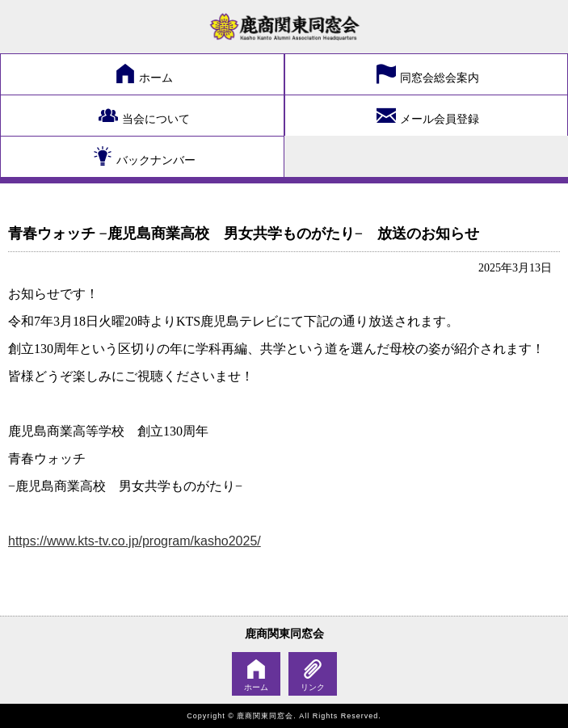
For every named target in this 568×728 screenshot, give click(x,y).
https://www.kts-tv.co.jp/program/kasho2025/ (135, 541)
